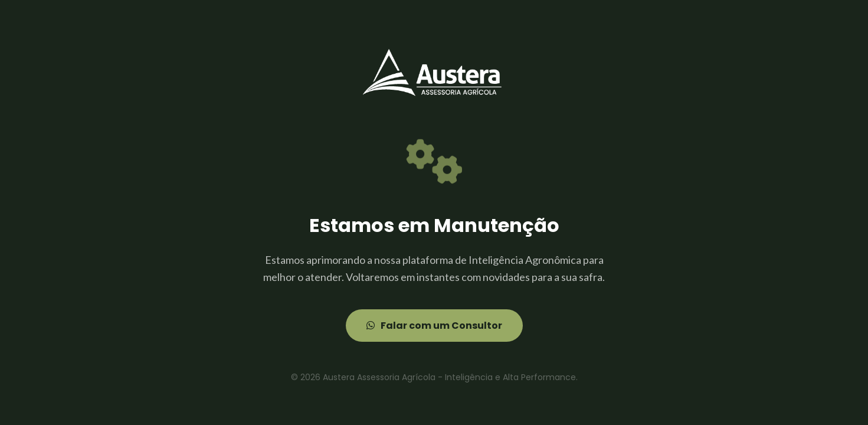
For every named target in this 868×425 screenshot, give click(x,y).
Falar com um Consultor (434, 326)
